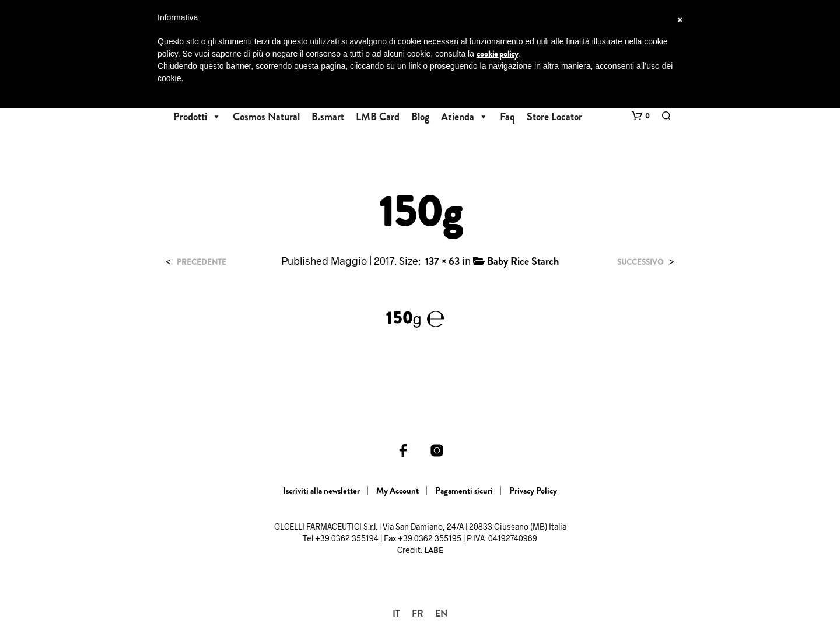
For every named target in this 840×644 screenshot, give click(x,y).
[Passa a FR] (418, 613)
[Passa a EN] (441, 613)
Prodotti (197, 117)
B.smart (328, 117)
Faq (508, 117)
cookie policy (497, 54)
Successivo (640, 262)
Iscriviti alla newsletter (321, 491)
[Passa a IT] (396, 613)
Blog (420, 117)
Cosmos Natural (266, 117)
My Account (398, 491)
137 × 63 (442, 261)
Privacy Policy (533, 491)
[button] (641, 116)
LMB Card (378, 117)
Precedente (202, 262)
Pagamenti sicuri (464, 491)
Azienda (465, 117)
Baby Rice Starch (523, 261)
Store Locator (554, 117)
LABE (434, 551)
